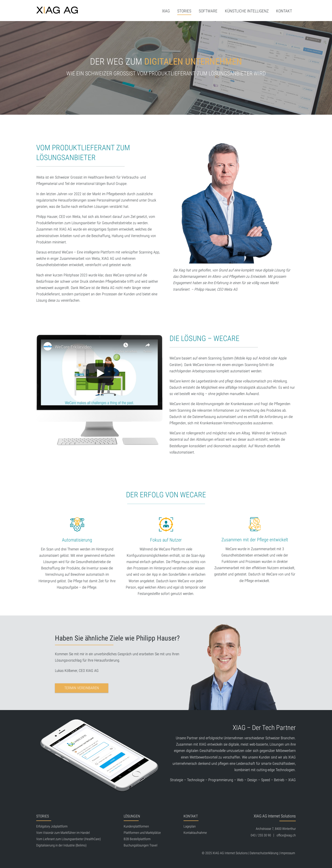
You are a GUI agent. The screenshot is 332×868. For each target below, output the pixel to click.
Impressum (288, 853)
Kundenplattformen (136, 826)
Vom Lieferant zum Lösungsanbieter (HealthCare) (69, 839)
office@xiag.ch (286, 835)
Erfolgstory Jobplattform (52, 826)
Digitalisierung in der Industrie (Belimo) (61, 845)
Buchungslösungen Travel (141, 845)
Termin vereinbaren (82, 688)
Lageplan (190, 826)
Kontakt (284, 11)
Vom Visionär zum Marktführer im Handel (63, 833)
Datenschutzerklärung (264, 853)
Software (208, 11)
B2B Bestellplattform (137, 839)
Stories (184, 11)
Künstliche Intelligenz (247, 11)
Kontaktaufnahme (195, 833)
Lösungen (132, 816)
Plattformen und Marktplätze (142, 833)
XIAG (166, 11)
